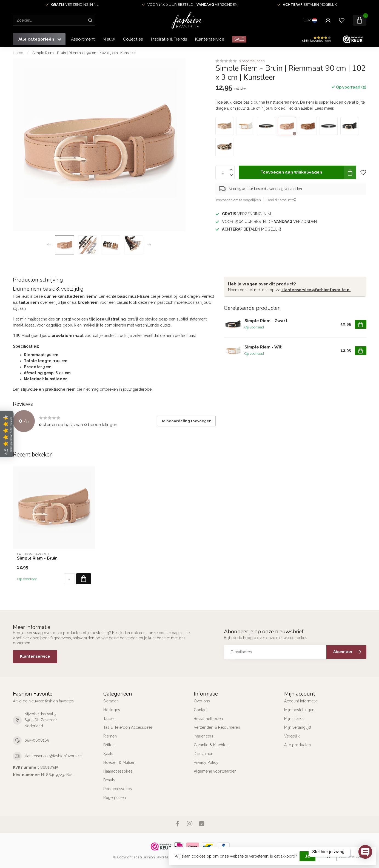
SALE (239, 39)
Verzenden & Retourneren (217, 727)
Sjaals (108, 754)
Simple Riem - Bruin (37, 558)
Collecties (133, 39)
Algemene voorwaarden (215, 771)
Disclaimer (203, 754)
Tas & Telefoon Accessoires (128, 727)
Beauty (109, 780)
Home (18, 53)
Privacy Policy (206, 762)
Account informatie (301, 701)
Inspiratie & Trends (169, 39)
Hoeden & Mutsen (119, 762)
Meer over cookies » (355, 856)
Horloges (112, 710)
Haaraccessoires (118, 771)
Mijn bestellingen (299, 710)
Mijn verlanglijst (298, 727)
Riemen (110, 736)
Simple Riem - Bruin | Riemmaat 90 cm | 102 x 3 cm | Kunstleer (84, 53)
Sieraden (111, 701)
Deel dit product (281, 200)
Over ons (202, 701)
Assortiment (83, 39)
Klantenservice (210, 39)
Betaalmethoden (208, 719)
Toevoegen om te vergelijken (238, 200)
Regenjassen (115, 798)
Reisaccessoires (118, 789)
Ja (307, 856)
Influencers (203, 736)
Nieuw (109, 39)
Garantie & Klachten (211, 745)
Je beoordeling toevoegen (186, 421)
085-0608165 (37, 740)
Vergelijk (292, 736)
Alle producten (297, 745)
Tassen (109, 719)
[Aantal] (69, 579)
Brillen (109, 745)
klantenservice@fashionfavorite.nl (316, 290)
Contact (201, 710)
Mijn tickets (294, 719)
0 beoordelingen (252, 61)
